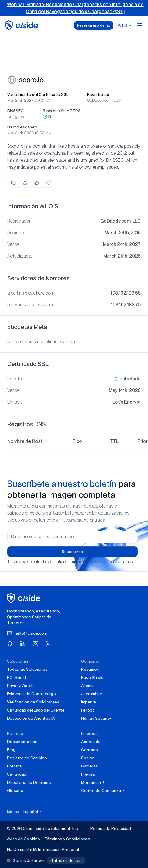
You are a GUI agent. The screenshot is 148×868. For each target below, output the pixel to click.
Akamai (88, 686)
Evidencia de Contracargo (31, 694)
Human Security (96, 718)
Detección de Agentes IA (31, 718)
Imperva (89, 702)
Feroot (88, 710)
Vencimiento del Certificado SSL (38, 94)
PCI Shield (16, 677)
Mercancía (93, 782)
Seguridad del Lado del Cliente (36, 710)
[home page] (22, 25)
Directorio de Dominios (29, 782)
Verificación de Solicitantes (33, 702)
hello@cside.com (27, 633)
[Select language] (125, 25)
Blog (11, 750)
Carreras (90, 766)
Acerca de (91, 742)
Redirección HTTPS (62, 111)
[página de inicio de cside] (25, 598)
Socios (88, 758)
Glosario (15, 790)
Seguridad (17, 774)
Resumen (90, 669)
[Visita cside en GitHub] (10, 644)
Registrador (98, 94)
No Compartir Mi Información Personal (43, 849)
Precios (14, 766)
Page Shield (92, 677)
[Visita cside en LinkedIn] (23, 644)
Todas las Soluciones (27, 669)
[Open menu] (140, 25)
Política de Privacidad (111, 828)
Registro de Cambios (27, 758)
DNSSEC (15, 111)
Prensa (88, 774)
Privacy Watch (20, 686)
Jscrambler (92, 694)
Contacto (90, 750)
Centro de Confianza (103, 790)
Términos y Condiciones (67, 839)
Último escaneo (22, 127)
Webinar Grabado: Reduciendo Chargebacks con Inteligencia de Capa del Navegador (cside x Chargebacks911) (75, 8)
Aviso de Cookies (23, 839)
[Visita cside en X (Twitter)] (48, 644)
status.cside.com (66, 860)
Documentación (24, 742)
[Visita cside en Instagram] (35, 644)
